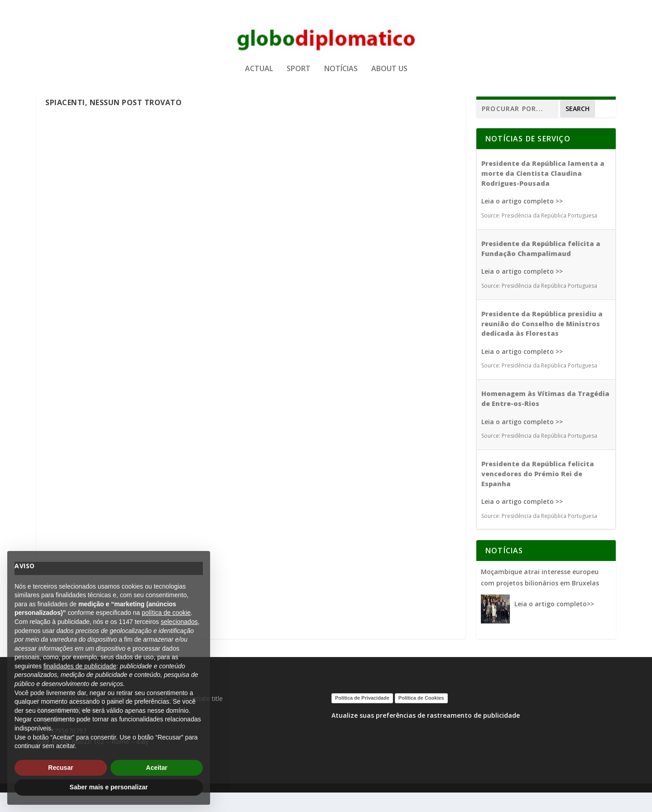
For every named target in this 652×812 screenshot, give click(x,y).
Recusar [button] (60, 768)
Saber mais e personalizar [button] (109, 787)
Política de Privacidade (362, 717)
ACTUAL (259, 74)
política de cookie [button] (166, 613)
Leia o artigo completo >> (522, 221)
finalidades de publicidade (80, 666)
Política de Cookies (421, 717)
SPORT (299, 74)
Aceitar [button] (156, 768)
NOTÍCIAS (341, 74)
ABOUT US (389, 74)
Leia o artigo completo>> (554, 623)
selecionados (179, 622)
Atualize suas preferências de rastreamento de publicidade (426, 735)
